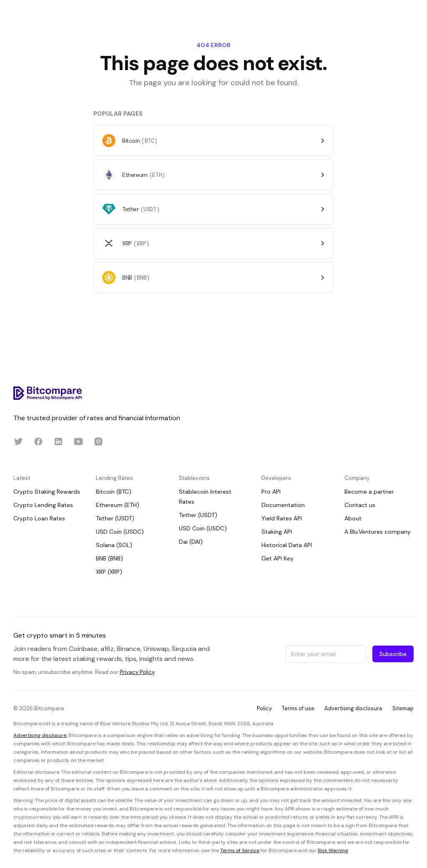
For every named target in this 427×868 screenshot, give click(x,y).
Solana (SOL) (114, 545)
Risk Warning (333, 850)
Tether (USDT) (115, 518)
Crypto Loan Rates (39, 518)
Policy (264, 708)
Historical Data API (287, 545)
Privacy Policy (137, 672)
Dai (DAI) (191, 542)
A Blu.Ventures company (378, 532)
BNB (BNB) (109, 558)
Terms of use (298, 708)
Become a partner (369, 492)
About (353, 518)
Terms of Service (240, 850)
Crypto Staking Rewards (47, 492)
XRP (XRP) (109, 572)
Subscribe (393, 654)
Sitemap (403, 708)
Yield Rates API (282, 518)
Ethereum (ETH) (118, 505)
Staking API (277, 532)
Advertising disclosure (353, 708)
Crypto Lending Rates (43, 505)
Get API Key (278, 558)
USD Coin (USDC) (120, 532)
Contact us (360, 505)
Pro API (271, 492)
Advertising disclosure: (40, 735)
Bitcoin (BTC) (114, 492)
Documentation (283, 505)
